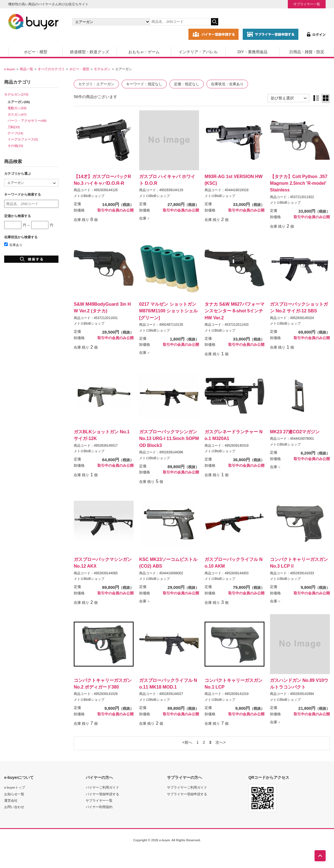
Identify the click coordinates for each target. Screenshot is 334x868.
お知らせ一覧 (14, 794)
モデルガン (102, 69)
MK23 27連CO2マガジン (295, 432)
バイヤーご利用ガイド (102, 787)
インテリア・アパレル (198, 52)
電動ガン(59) (17, 108)
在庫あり (13, 245)
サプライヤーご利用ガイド (187, 787)
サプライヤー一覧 (307, 4)
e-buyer (10, 69)
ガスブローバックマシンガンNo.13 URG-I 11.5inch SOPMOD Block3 (169, 438)
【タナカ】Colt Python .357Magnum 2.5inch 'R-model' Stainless (299, 183)
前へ (188, 742)
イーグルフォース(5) (23, 139)
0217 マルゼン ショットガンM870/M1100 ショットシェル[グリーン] (168, 311)
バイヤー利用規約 (99, 807)
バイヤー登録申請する (102, 794)
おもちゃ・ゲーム (144, 52)
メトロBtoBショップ (89, 196)
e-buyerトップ (15, 787)
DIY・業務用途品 (252, 52)
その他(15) (15, 146)
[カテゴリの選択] (111, 22)
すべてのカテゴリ (51, 69)
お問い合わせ (14, 807)
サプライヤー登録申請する (187, 794)
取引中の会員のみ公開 (116, 210)
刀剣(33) (14, 127)
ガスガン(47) (17, 114)
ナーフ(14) (15, 133)
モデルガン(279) (16, 94)
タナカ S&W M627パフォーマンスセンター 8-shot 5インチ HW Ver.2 (234, 311)
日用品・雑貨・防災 (307, 52)
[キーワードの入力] (180, 22)
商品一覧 (26, 69)
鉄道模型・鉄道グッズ (90, 52)
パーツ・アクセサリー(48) (27, 121)
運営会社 (11, 800)
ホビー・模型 (36, 52)
